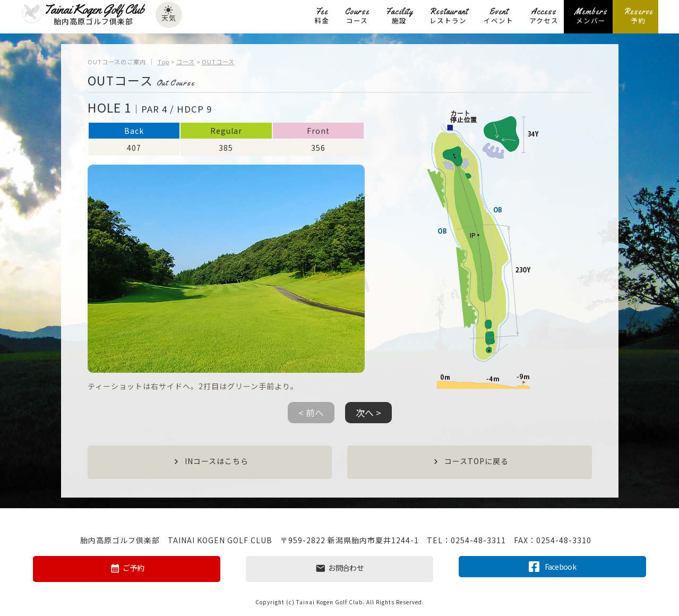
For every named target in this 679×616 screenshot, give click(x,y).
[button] (368, 417)
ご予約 (127, 568)
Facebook (552, 566)
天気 (169, 15)
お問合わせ (339, 568)
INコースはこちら (210, 462)
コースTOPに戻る (470, 462)
